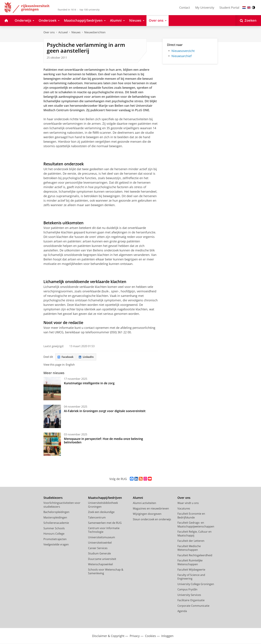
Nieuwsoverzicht (183, 51)
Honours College (54, 534)
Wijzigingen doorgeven (147, 514)
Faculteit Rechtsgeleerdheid (195, 555)
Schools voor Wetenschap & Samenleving (106, 572)
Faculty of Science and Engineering (191, 577)
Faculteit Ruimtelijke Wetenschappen (190, 563)
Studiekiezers (53, 498)
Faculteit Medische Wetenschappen (189, 548)
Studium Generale (99, 554)
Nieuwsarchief (182, 56)
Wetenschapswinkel (100, 565)
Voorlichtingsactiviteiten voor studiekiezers (62, 505)
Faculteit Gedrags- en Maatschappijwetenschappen (196, 525)
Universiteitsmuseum (102, 537)
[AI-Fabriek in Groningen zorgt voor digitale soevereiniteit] (52, 417)
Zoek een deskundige (101, 512)
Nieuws (76, 32)
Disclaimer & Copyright (108, 636)
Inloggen (167, 636)
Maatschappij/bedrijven (105, 498)
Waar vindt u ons (188, 503)
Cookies (150, 636)
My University (205, 7)
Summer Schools (54, 528)
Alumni (138, 498)
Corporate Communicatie (193, 606)
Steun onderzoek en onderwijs (152, 519)
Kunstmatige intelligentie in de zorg (89, 383)
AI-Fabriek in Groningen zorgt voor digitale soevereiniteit (105, 411)
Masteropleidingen (55, 518)
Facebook (66, 357)
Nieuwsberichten (95, 32)
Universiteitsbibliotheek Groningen (103, 505)
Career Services (98, 548)
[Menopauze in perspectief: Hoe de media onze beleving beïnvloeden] (52, 445)
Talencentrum (97, 518)
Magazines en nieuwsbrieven (151, 509)
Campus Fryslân (187, 590)
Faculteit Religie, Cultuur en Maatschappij (195, 534)
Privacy (135, 636)
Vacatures (184, 509)
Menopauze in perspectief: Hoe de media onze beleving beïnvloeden (103, 441)
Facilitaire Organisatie (191, 601)
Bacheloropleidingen (56, 512)
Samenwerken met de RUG (105, 523)
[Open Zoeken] (248, 21)
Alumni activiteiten (144, 503)
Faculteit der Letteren (191, 541)
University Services (189, 595)
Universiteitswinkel (100, 543)
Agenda (182, 611)
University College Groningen (196, 584)
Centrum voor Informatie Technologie (104, 530)
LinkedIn (88, 357)
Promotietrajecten (55, 539)
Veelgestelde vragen (56, 545)
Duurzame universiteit (102, 559)
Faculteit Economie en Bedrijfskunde (191, 516)
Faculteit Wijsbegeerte (191, 570)
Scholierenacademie (56, 523)
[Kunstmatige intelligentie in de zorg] (52, 389)
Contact (185, 7)
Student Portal (229, 7)
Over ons (49, 32)
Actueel (63, 32)
